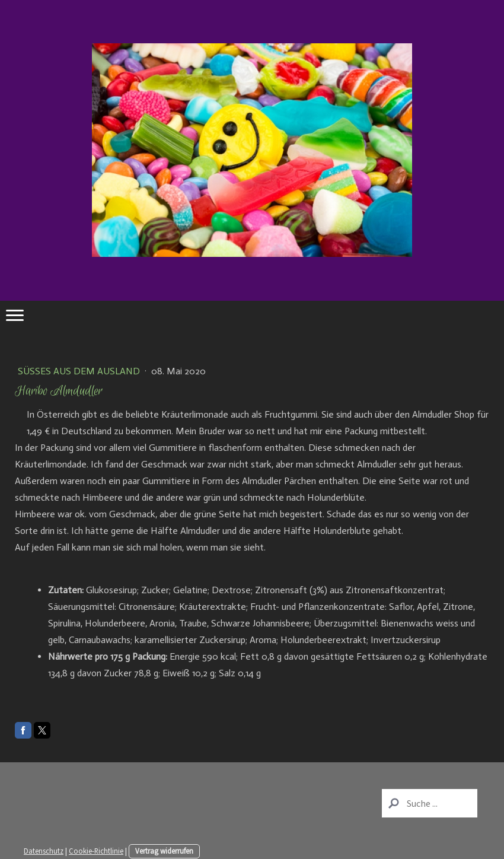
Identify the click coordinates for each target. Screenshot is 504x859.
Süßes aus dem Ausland (80, 371)
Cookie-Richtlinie (96, 851)
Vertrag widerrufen (164, 851)
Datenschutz (44, 851)
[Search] (430, 803)
